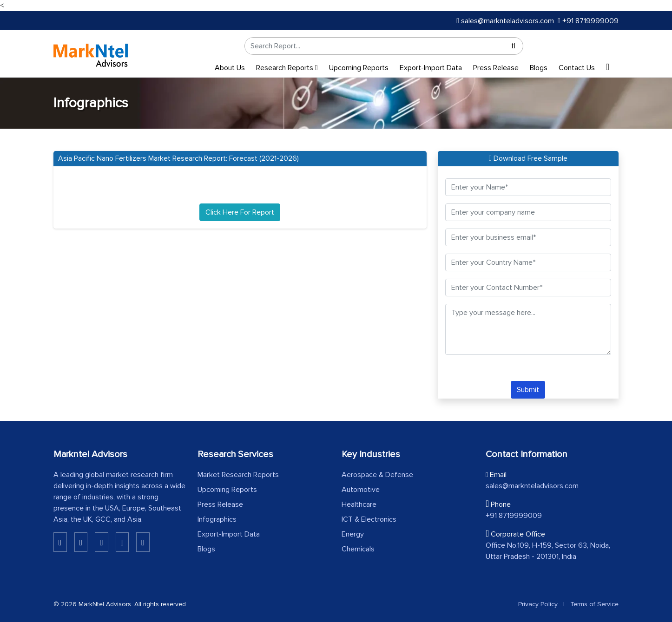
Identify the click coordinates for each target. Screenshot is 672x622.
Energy (353, 534)
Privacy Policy (538, 604)
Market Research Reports (238, 475)
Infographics (217, 519)
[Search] (514, 46)
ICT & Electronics (369, 519)
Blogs (539, 68)
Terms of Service (594, 604)
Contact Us (577, 68)
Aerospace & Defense (377, 475)
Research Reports (287, 68)
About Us (230, 68)
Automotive (361, 490)
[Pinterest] (143, 542)
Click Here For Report (240, 212)
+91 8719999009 (588, 21)
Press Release (496, 68)
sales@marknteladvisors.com (505, 21)
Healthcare (359, 504)
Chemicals (358, 549)
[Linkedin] (60, 542)
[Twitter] (102, 542)
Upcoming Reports (359, 68)
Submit (528, 390)
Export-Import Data (431, 68)
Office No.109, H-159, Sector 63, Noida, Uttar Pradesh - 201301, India (548, 551)
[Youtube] (122, 542)
